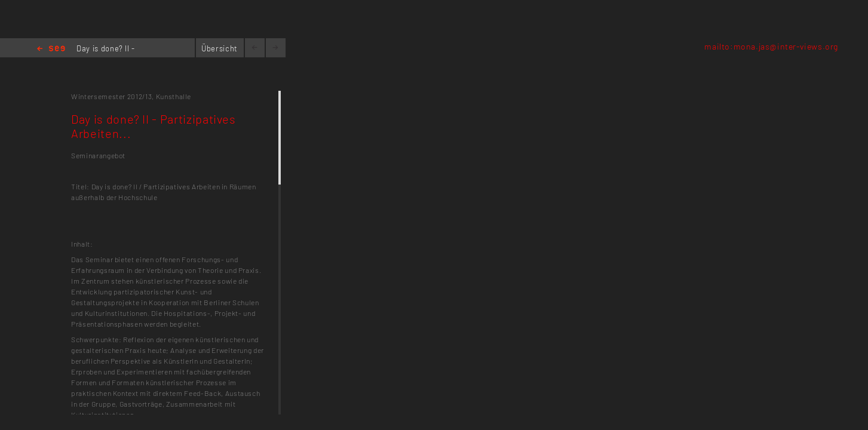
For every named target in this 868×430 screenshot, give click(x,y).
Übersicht (220, 48)
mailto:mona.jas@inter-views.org (771, 46)
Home (51, 49)
